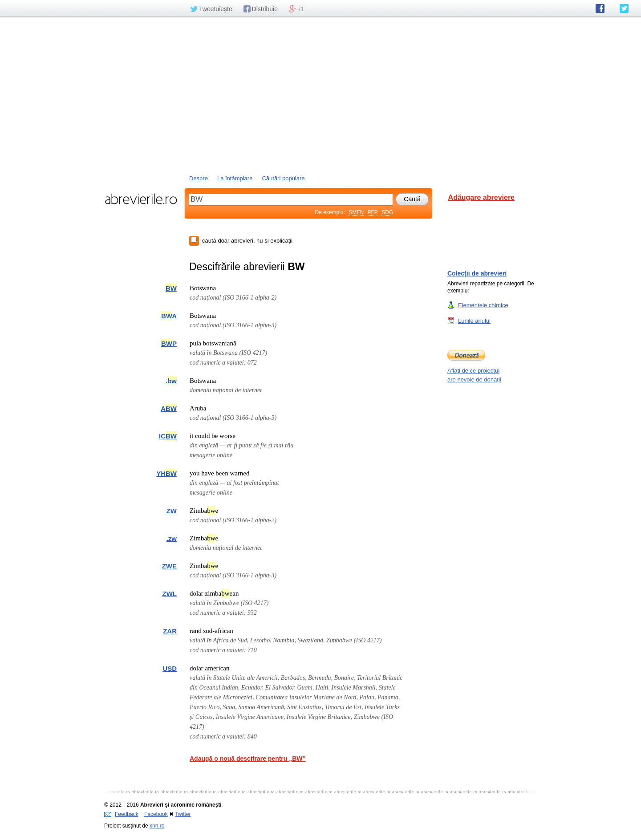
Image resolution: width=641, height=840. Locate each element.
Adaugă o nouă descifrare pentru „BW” (248, 759)
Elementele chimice (483, 305)
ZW (172, 511)
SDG (387, 212)
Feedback (121, 814)
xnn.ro (157, 826)
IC (168, 436)
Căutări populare (283, 178)
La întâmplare (235, 178)
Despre (199, 178)
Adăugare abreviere (481, 197)
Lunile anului (474, 321)
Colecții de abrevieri (477, 273)
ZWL (170, 594)
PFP (373, 212)
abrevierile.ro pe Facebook (600, 8)
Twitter (183, 814)
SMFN (356, 212)
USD (170, 668)
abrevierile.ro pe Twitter (624, 8)
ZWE (169, 566)
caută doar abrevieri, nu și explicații (247, 241)
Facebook (156, 814)
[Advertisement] (320, 95)
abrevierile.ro (141, 199)
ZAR (170, 631)
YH (166, 473)
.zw (172, 538)
